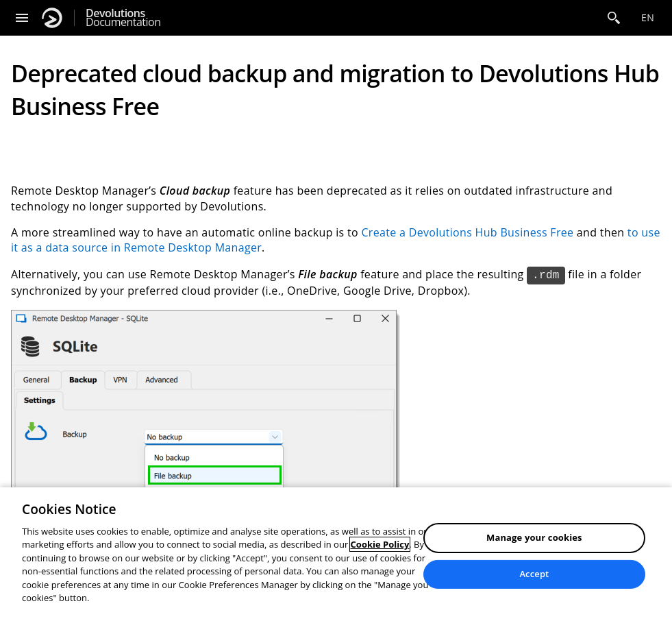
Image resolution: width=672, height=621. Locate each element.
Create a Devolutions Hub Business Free (467, 232)
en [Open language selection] (648, 17)
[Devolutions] (52, 18)
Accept (534, 574)
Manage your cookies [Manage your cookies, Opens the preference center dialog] (534, 537)
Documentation (123, 18)
